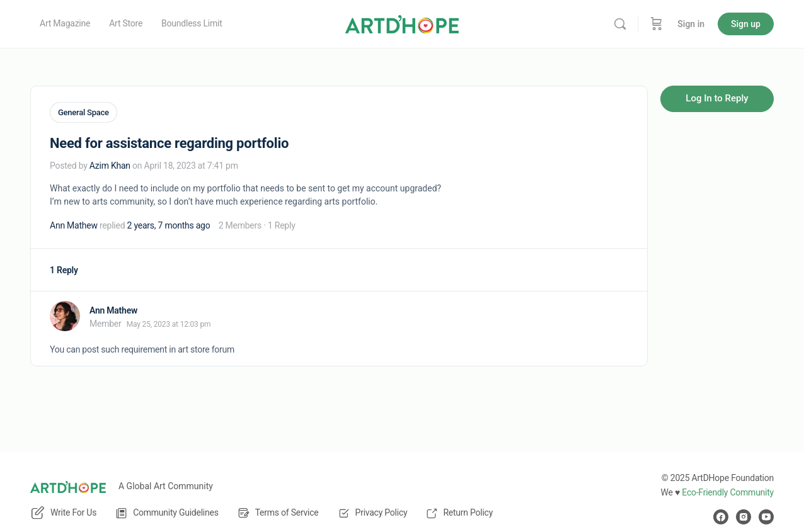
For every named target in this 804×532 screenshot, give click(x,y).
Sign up (746, 24)
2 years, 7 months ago (169, 224)
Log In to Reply (717, 98)
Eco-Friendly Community (728, 492)
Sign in (691, 24)
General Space (83, 112)
